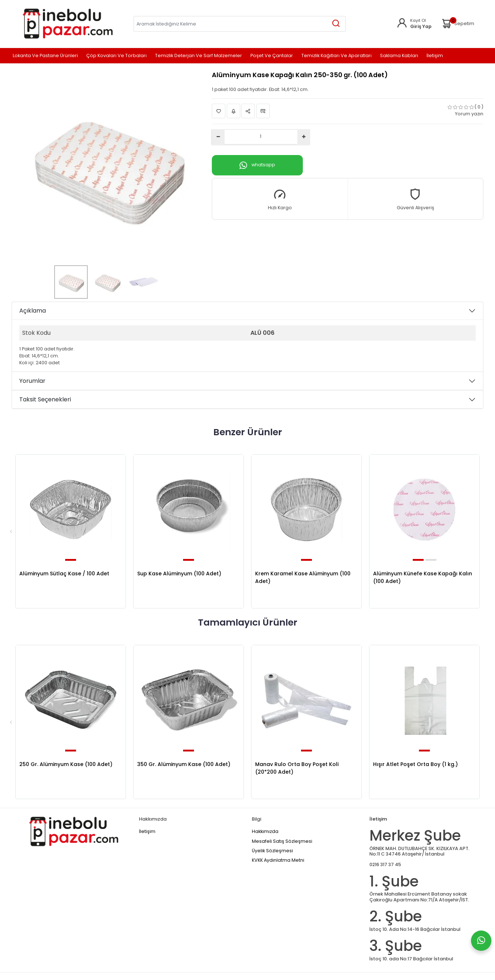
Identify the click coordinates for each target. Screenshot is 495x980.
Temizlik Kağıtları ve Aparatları (336, 56)
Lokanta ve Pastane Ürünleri (45, 56)
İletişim (435, 56)
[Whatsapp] (481, 941)
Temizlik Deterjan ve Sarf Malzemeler (199, 56)
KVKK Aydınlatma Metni (278, 860)
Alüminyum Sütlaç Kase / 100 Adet (64, 574)
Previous (11, 531)
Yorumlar (32, 381)
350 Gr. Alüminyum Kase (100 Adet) (184, 764)
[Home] (68, 24)
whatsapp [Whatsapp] (257, 165)
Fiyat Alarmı (233, 111)
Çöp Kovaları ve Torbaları (116, 56)
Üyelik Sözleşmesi (272, 851)
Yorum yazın (469, 114)
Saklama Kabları (399, 56)
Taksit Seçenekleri (45, 399)
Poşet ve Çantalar (272, 56)
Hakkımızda (265, 831)
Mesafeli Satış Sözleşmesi (282, 841)
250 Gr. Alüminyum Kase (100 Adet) (66, 764)
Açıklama (33, 311)
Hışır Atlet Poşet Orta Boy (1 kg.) (415, 764)
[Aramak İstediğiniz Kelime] (336, 24)
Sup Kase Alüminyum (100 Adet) (179, 574)
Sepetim (458, 24)
